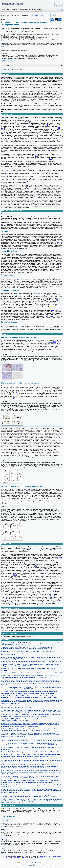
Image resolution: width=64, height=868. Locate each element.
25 (15, 173)
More (7, 47)
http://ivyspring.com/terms (19, 858)
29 (44, 293)
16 (50, 159)
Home (4, 9)
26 (25, 182)
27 (6, 190)
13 (36, 156)
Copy (5, 61)
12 (49, 150)
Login (33, 9)
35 (54, 596)
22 (12, 163)
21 (40, 293)
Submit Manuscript (25, 9)
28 (24, 223)
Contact (39, 9)
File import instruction (16, 69)
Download (6, 69)
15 (38, 156)
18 (11, 163)
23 (28, 166)
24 (7, 170)
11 (11, 149)
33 (53, 591)
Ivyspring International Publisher (29, 863)
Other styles (13, 61)
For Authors (15, 9)
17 (52, 159)
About (8, 9)
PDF (53, 15)
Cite (42, 16)
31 (61, 557)
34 (52, 596)
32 (21, 564)
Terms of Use (32, 865)
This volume (34, 16)
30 (14, 398)
